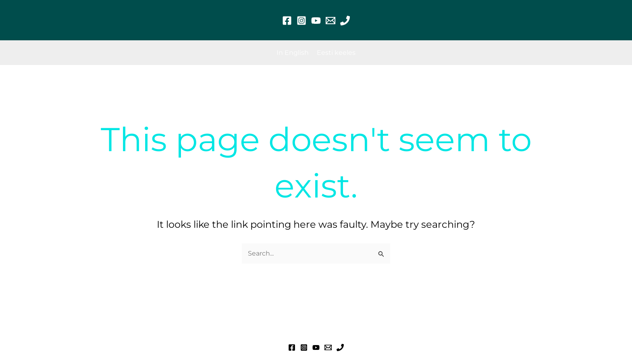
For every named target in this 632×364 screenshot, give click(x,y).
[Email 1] (331, 21)
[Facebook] (287, 21)
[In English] (293, 53)
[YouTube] (316, 21)
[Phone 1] (345, 21)
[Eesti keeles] (336, 53)
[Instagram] (301, 21)
